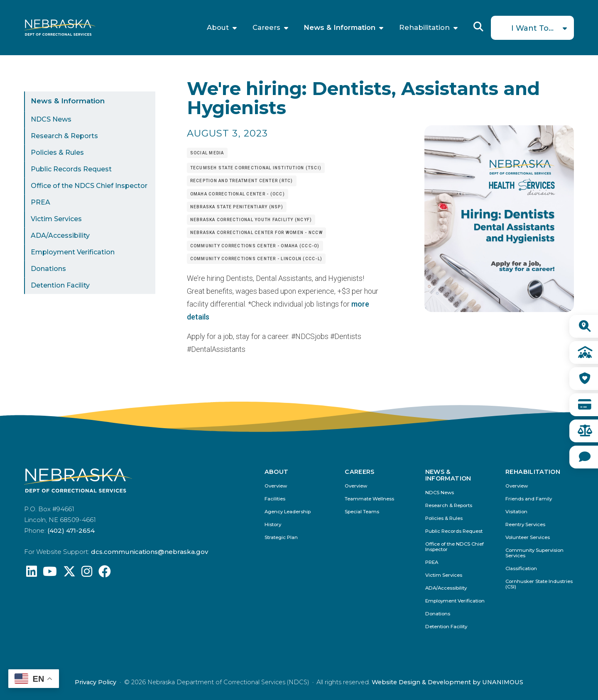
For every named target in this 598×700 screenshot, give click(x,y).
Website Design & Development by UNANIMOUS (447, 682)
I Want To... (532, 28)
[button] (499, 309)
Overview (276, 486)
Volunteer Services (528, 538)
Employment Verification (73, 252)
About (218, 28)
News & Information (339, 28)
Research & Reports (64, 136)
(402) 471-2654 (71, 530)
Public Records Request (71, 170)
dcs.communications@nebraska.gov (149, 552)
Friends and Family (529, 499)
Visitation (516, 512)
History (273, 525)
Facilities (275, 499)
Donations (48, 269)
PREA (40, 203)
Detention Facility (60, 286)
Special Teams (362, 512)
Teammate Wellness (369, 499)
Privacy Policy (96, 682)
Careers (266, 28)
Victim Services (56, 219)
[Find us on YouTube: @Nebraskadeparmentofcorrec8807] (50, 574)
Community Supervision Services (534, 553)
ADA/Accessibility (60, 236)
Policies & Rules (57, 153)
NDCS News (51, 120)
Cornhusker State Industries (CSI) (539, 584)
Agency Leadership (288, 512)
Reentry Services (525, 525)
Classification (521, 569)
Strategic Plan (281, 538)
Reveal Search (478, 27)
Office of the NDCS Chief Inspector (89, 186)
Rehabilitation (424, 28)
